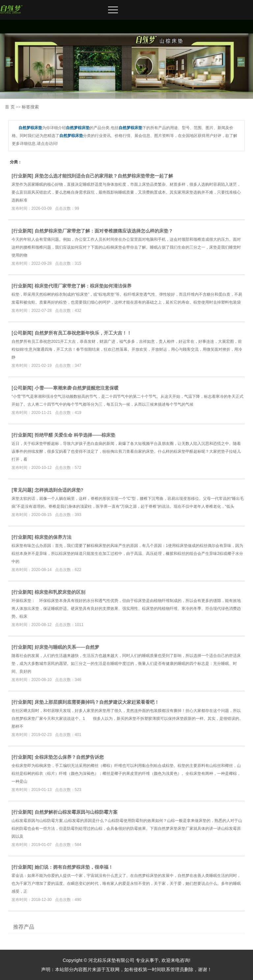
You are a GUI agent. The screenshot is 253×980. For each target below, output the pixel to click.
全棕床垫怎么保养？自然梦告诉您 (69, 757)
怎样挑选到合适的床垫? (59, 490)
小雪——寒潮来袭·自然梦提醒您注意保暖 (77, 388)
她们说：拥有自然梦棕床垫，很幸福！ (74, 867)
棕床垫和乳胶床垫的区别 (60, 592)
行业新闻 (22, 176)
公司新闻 (22, 333)
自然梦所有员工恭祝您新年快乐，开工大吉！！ (83, 333)
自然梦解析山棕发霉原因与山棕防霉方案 (76, 812)
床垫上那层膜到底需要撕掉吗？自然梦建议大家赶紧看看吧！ (97, 702)
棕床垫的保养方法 (53, 537)
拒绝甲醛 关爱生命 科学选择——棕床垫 (75, 435)
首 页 (10, 107)
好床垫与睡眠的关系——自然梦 (67, 647)
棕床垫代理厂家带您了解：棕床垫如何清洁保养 (83, 286)
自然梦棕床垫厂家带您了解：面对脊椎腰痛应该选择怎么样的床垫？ (104, 231)
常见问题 (22, 490)
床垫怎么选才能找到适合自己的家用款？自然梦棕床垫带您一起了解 (104, 176)
